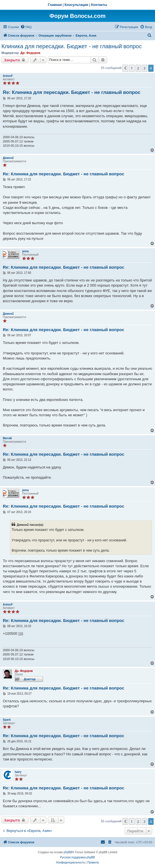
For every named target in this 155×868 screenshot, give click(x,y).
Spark (7, 720)
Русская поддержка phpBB (77, 857)
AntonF (8, 76)
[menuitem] (26, 27)
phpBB (68, 852)
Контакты (99, 5)
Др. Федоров (30, 53)
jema (25, 251)
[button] (125, 68)
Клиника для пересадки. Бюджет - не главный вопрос (72, 46)
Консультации (77, 5)
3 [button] (144, 68)
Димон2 (8, 158)
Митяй (7, 438)
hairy (18, 772)
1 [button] (132, 68)
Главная (55, 5)
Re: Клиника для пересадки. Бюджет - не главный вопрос (72, 92)
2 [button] (138, 68)
